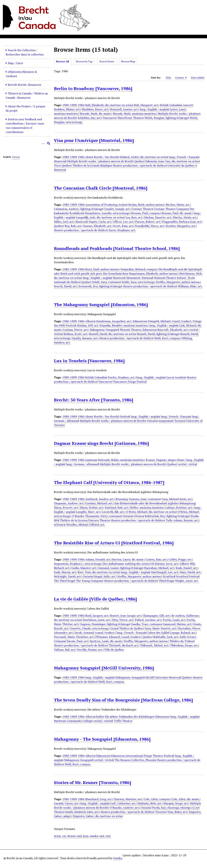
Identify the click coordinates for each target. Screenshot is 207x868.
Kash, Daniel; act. (187, 568)
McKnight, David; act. (68, 576)
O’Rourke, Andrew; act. (125, 808)
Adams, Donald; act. (98, 559)
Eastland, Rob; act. (117, 508)
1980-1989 (69, 105)
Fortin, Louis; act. (174, 620)
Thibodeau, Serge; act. (184, 645)
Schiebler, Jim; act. (89, 118)
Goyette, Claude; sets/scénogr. (90, 628)
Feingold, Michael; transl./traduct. (170, 321)
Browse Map (128, 61)
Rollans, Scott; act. (76, 334)
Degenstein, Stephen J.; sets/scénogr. (78, 564)
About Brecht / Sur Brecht (102, 157)
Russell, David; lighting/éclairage (158, 334)
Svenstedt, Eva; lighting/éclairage (100, 286)
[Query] (27, 143)
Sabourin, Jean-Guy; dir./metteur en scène (172, 161)
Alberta (90, 321)
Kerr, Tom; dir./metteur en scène (99, 572)
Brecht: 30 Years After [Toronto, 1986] (93, 400)
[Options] (43, 143)
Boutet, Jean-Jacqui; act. (126, 616)
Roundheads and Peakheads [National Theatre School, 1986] (117, 248)
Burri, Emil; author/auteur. (102, 269)
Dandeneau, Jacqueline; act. (114, 321)
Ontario (152, 421)
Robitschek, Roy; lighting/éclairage (167, 516)
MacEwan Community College (73, 721)
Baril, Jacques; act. (97, 616)
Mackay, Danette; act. (158, 217)
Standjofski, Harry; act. (150, 226)
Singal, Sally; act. (105, 576)
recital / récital (188, 464)
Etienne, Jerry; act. (167, 564)
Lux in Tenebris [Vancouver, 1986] (89, 361)
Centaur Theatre (142, 209)
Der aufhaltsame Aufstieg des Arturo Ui (128, 564)
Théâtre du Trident (182, 641)
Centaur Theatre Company (171, 209)
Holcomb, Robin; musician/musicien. (121, 460)
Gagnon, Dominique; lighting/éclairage (105, 624)
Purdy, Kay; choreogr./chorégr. (172, 808)
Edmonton (140, 321)
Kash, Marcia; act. (65, 572)
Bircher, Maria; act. (178, 205)
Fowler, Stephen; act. (121, 377)
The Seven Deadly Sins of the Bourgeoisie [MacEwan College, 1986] (123, 700)
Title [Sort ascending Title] (168, 77)
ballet (100, 717)
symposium (166, 421)
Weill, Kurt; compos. (167, 338)
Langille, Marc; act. (88, 512)
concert (188, 105)
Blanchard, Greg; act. (99, 799)
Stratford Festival (188, 576)
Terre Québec (63, 165)
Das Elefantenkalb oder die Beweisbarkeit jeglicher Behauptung (155, 503)
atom (57, 836)
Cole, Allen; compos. (157, 799)
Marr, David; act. (190, 572)
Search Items (107, 61)
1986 (81, 105)
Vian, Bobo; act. (177, 812)
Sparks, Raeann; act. (85, 338)
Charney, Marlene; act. (128, 799)
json (86, 836)
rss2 (108, 836)
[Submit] (49, 143)
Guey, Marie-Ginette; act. (161, 628)
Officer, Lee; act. (123, 222)
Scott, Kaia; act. (123, 226)
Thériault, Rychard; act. (124, 645)
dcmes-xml (74, 836)
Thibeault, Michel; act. (154, 645)
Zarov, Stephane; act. (122, 230)
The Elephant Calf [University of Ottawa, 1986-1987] (109, 482)
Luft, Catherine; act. (123, 803)
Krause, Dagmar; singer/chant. (165, 460)
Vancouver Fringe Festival (130, 382)
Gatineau (91, 460)
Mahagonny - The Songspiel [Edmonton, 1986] (102, 739)
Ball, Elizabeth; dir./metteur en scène (109, 105)
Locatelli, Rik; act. (113, 512)
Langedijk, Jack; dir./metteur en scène (100, 217)
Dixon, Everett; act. (66, 508)
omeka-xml (97, 836)
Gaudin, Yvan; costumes (146, 624)
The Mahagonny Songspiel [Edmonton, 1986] (101, 305)
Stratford (169, 576)
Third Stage (166, 581)
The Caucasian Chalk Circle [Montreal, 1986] (101, 188)
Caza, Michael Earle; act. (177, 499)
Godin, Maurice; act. (84, 568)
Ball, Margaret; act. (146, 105)
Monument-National (139, 278)
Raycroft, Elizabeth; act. (173, 330)
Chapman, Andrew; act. (69, 503)
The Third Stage (64, 581)
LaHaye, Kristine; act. (179, 508)
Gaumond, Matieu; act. (177, 624)
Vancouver (109, 118)
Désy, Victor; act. (123, 620)
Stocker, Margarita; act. (181, 226)
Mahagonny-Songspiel (104, 330)
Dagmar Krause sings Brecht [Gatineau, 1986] (101, 443)
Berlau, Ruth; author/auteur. (146, 205)
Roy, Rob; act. (73, 226)
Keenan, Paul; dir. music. (177, 213)
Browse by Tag (84, 61)
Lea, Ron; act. (134, 217)
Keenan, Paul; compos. (146, 213)
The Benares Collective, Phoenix (135, 760)
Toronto (180, 421)
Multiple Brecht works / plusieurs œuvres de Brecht (100, 161)
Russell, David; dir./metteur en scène (113, 334)
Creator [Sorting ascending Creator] (181, 78)
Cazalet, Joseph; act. (117, 209)
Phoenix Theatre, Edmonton (138, 330)
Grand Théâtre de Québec (127, 628)
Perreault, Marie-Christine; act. (74, 637)
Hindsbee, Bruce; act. (95, 109)
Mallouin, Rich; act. (150, 803)
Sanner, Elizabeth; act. (98, 226)
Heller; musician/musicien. (147, 508)
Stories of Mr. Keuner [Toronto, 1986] (92, 782)
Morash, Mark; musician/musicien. (135, 114)
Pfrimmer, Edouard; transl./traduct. (118, 637)
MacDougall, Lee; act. (165, 572)
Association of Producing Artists (106, 205)
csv (64, 836)
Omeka (118, 858)
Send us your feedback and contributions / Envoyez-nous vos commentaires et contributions (25, 126)
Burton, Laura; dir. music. (128, 559)
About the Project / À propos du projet (25, 108)
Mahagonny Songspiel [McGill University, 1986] (104, 668)
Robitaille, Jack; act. (166, 637)
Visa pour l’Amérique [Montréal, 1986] (94, 140)
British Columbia (171, 105)
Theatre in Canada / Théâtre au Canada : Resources (27, 95)
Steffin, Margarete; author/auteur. (178, 282)
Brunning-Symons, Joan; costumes (138, 499)
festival (125, 416)
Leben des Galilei (158, 633)
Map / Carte (15, 63)
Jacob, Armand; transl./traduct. (95, 633)
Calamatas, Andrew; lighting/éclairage (78, 209)
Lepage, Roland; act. (183, 633)
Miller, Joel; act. (64, 222)
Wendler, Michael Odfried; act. (86, 525)
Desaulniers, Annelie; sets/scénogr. (107, 213)
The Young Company (89, 581)
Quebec (139, 161)
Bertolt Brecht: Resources (24, 85)
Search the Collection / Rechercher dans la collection (25, 52)
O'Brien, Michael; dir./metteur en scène (151, 512)
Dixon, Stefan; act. (92, 508)
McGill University (156, 677)
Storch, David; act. (66, 286)
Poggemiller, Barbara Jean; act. (182, 222)
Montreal (60, 161)
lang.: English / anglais (154, 109)
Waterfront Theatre (130, 118)
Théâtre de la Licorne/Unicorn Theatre (85, 520)
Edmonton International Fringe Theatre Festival (142, 756)
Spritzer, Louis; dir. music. (106, 641)
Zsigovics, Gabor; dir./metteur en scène (98, 816)
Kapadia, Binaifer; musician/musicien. (124, 325)
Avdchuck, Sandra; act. (100, 499)
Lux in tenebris (176, 377)
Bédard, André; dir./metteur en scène (144, 157)
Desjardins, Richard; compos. (139, 269)
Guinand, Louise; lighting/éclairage (121, 568)
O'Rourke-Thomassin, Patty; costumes (97, 516)
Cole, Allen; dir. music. (186, 799)
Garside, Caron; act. (66, 803)
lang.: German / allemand (82, 464)
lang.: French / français (184, 157)
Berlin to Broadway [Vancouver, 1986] (93, 88)
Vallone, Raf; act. (65, 650)
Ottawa (139, 516)
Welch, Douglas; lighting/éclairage (166, 118)
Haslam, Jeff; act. (88, 325)
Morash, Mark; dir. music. (96, 114)
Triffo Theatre (123, 721)
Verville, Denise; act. (90, 650)
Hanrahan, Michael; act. (159, 568)
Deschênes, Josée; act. (97, 620)
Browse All (63, 61)
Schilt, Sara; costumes (106, 282)
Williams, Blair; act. (190, 286)
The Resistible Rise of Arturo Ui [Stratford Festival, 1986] (114, 543)
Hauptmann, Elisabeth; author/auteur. (154, 274)
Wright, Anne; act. (187, 581)
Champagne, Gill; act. (156, 616)
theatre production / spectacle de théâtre (139, 165)
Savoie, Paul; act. (78, 641)
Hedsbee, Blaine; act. (67, 109)
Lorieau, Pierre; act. (76, 330)
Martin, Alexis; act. (185, 217)
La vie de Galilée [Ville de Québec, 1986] (95, 599)
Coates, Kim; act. (156, 559)
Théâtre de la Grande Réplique (92, 165)
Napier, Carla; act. (100, 222)
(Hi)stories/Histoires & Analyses (21, 74)
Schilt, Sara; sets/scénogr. (138, 282)
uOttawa (59, 525)
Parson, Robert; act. (148, 222)
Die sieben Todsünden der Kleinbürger (129, 717)
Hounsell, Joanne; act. (124, 109)
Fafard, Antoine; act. (148, 620)
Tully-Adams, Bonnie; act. (182, 520)
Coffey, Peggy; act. (180, 559)
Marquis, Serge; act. (176, 803)
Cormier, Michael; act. (99, 503)
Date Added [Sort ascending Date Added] (198, 77)
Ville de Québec (114, 650)
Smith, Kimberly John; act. (82, 812)
